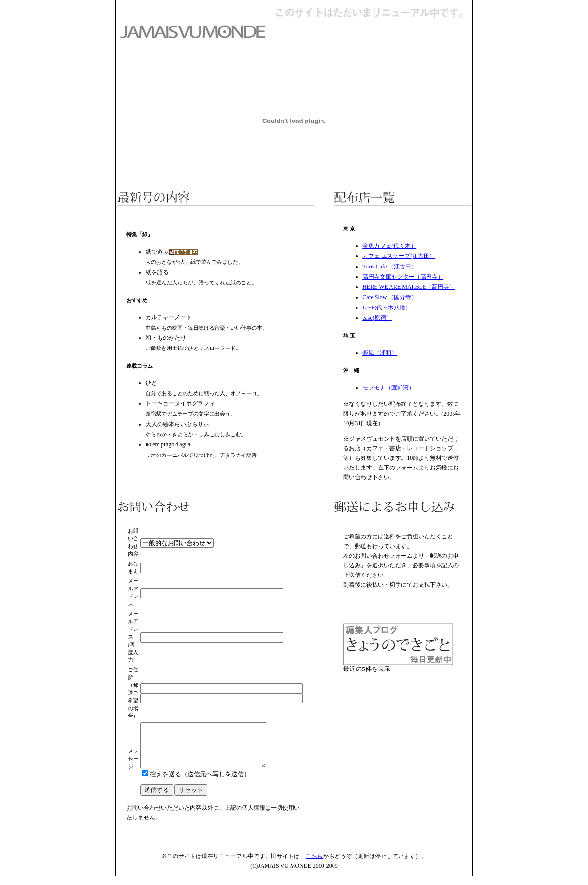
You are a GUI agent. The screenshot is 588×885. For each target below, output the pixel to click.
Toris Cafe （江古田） (390, 267)
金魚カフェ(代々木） (389, 246)
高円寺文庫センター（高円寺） (403, 277)
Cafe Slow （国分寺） (390, 297)
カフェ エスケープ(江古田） (399, 256)
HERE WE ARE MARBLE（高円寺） (409, 287)
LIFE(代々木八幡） (387, 308)
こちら (314, 865)
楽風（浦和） (380, 353)
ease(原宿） (377, 318)
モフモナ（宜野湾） (388, 388)
